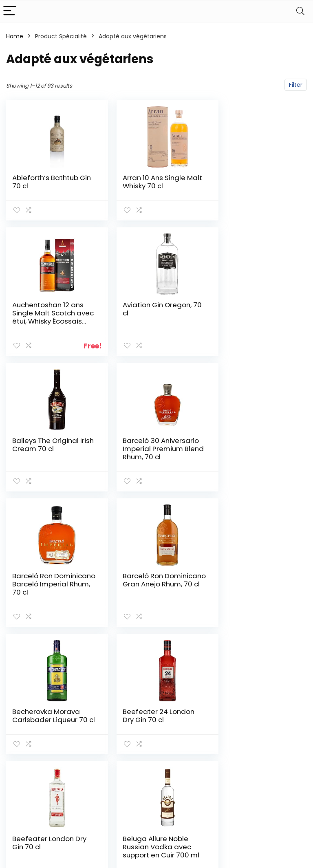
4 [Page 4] (143, 655)
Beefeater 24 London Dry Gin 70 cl (48, 586)
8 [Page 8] (197, 655)
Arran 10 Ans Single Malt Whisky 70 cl (147, 182)
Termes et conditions (277, 764)
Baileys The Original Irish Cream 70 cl (149, 317)
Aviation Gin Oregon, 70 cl (47, 317)
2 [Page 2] (116, 655)
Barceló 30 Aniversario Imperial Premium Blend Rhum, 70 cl (256, 325)
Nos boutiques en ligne (233, 788)
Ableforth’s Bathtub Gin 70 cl (45, 182)
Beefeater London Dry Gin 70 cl (153, 586)
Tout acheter (232, 762)
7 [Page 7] (183, 655)
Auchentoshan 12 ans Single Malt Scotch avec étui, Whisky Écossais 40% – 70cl (255, 190)
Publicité (225, 803)
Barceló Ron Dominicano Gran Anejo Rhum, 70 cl (145, 456)
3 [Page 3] (130, 655)
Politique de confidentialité (282, 745)
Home (15, 36)
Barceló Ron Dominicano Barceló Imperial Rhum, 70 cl (47, 456)
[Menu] (10, 11)
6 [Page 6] (170, 655)
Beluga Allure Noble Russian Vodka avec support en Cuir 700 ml (253, 595)
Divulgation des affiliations (283, 782)
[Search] (300, 11)
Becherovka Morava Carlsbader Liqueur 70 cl (257, 456)
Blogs (220, 773)
